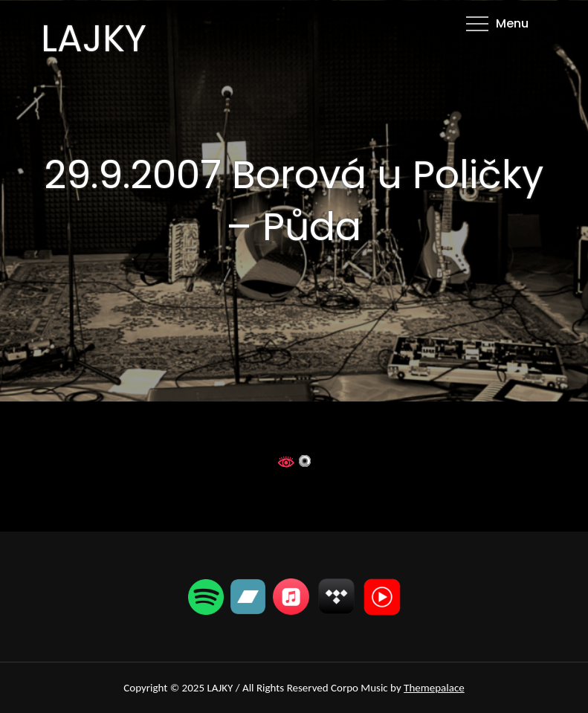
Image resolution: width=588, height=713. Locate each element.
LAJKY (94, 39)
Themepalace (434, 688)
